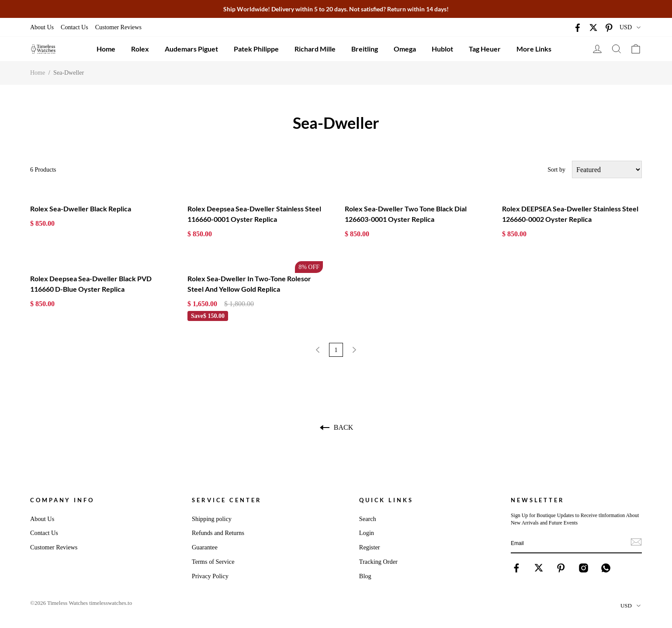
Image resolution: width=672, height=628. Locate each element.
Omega (405, 49)
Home (106, 49)
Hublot (442, 49)
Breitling (365, 49)
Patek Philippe (256, 49)
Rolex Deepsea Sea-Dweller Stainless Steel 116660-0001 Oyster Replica (254, 214)
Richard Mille (315, 49)
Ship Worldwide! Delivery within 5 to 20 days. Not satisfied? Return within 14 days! (336, 9)
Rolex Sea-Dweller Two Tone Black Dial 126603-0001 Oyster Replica (406, 214)
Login (367, 533)
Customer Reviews (118, 27)
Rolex (140, 49)
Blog (365, 576)
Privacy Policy (210, 576)
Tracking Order (378, 562)
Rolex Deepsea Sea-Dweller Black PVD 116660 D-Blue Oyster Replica (91, 284)
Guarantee (205, 547)
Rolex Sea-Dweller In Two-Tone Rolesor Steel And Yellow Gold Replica (249, 284)
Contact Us (74, 27)
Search (368, 519)
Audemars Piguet (191, 49)
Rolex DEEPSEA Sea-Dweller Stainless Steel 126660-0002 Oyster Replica (570, 214)
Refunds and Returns (218, 533)
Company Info (62, 500)
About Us (42, 27)
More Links (534, 49)
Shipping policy (212, 519)
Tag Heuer (485, 49)
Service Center (227, 500)
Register (370, 547)
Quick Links (386, 500)
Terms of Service (213, 562)
